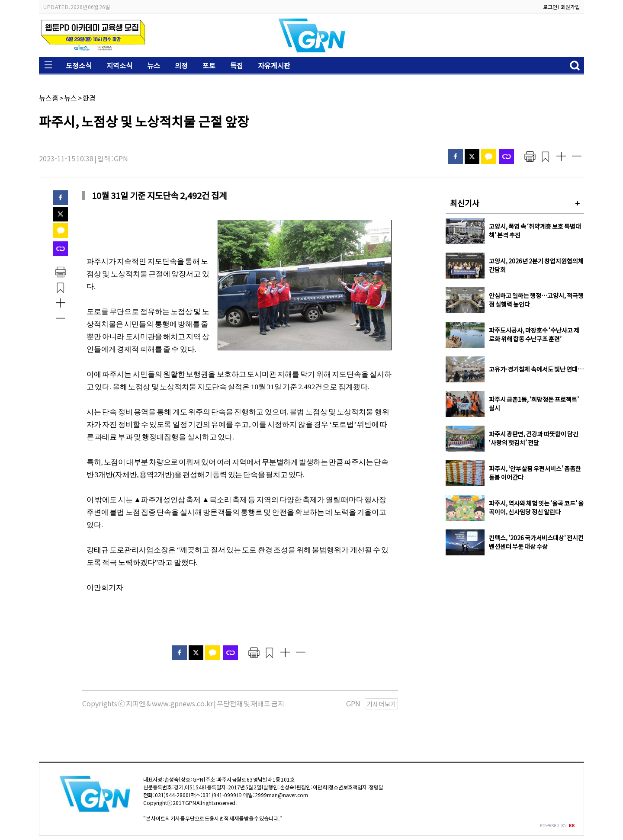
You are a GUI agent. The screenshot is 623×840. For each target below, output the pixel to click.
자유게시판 (274, 65)
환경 (89, 98)
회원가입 (570, 7)
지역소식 (119, 65)
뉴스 (154, 65)
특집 (237, 65)
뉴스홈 (49, 98)
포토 (209, 65)
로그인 (550, 7)
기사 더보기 (381, 704)
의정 (181, 65)
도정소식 (79, 65)
